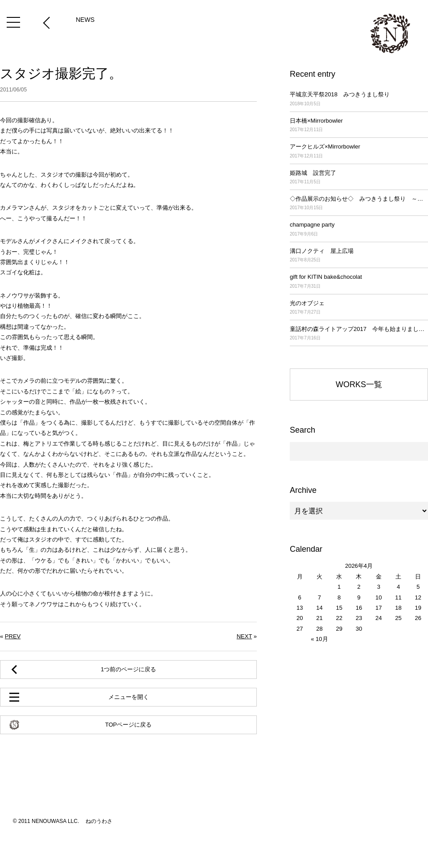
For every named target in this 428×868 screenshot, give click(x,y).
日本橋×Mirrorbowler (359, 126)
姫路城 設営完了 (359, 178)
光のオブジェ (359, 308)
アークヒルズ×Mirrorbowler (359, 151)
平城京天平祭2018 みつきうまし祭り (359, 99)
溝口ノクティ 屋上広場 (359, 256)
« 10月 (319, 639)
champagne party (359, 229)
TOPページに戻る (129, 725)
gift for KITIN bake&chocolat (359, 282)
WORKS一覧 (359, 384)
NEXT (244, 636)
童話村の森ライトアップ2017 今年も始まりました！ (359, 334)
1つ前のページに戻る (128, 669)
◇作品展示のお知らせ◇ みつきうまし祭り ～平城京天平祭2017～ (359, 204)
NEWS (85, 20)
